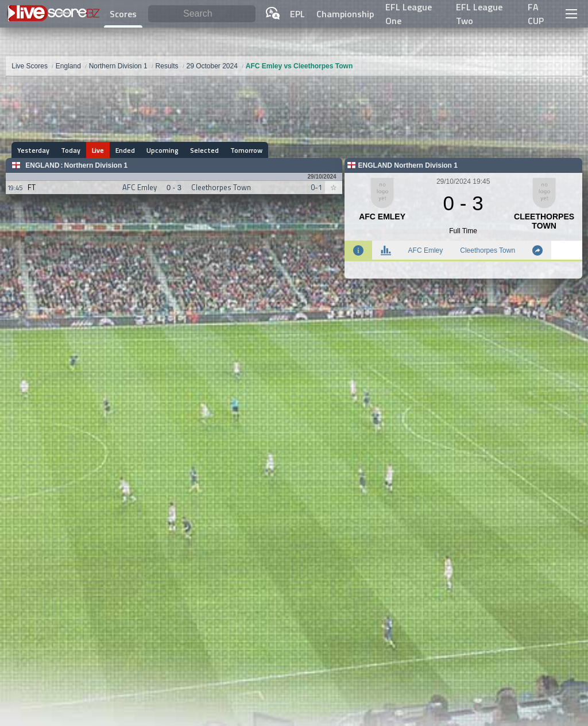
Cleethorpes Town (488, 250)
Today (71, 150)
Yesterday (33, 150)
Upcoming (163, 150)
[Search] (202, 14)
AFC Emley (426, 250)
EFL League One (409, 14)
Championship (345, 14)
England (42, 165)
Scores (123, 14)
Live (98, 150)
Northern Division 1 (96, 165)
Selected (204, 150)
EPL (297, 14)
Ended (125, 150)
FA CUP (536, 14)
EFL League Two (479, 14)
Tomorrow (246, 150)
